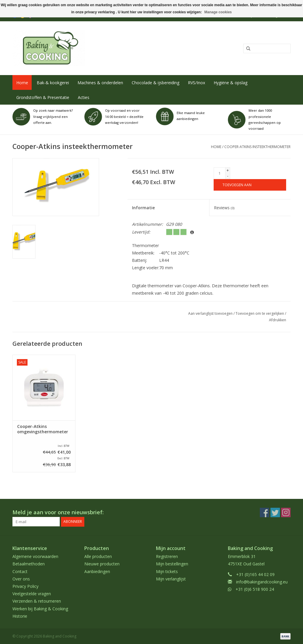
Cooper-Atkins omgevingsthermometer (43, 429)
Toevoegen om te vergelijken (260, 313)
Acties (84, 97)
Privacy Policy (25, 586)
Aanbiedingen (97, 571)
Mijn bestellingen (172, 564)
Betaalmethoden (29, 564)
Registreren (167, 556)
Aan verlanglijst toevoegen (210, 313)
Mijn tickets (167, 571)
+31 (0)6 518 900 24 (255, 589)
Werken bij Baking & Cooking (40, 609)
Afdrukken (278, 320)
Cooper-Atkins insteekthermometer (257, 147)
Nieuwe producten (102, 564)
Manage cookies (218, 12)
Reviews (224, 208)
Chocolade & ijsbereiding (155, 83)
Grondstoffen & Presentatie (43, 97)
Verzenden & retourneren (37, 601)
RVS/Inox (196, 83)
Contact (20, 571)
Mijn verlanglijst (171, 579)
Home (22, 83)
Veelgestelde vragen (32, 594)
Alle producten (98, 556)
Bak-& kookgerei (53, 83)
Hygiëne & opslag (231, 83)
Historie (20, 616)
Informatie (143, 208)
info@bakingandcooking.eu (262, 582)
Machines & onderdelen (100, 83)
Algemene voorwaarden (35, 556)
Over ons (21, 579)
